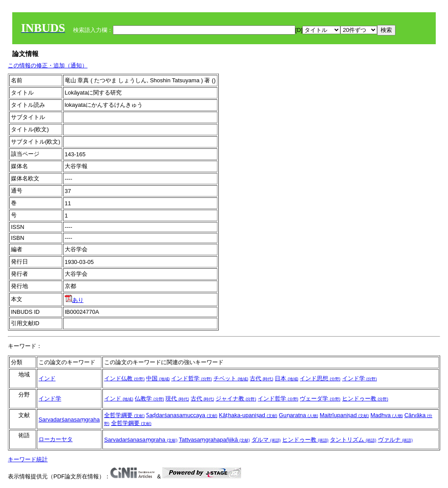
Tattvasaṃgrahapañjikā (214, 440)
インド (47, 378)
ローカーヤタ (56, 439)
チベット (231, 378)
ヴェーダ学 (320, 398)
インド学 (360, 378)
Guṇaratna (298, 415)
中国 (158, 378)
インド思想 (320, 378)
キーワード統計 (28, 459)
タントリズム (353, 440)
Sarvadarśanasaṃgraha (69, 420)
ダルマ (266, 440)
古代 (262, 378)
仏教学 (149, 398)
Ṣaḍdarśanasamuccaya (182, 415)
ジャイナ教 (236, 398)
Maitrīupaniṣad (344, 415)
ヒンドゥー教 (365, 398)
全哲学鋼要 (131, 423)
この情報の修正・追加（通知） (48, 65)
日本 (287, 378)
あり (74, 300)
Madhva (387, 415)
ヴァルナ (395, 440)
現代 (177, 398)
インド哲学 (191, 378)
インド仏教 (124, 378)
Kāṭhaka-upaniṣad (248, 415)
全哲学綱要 (124, 415)
